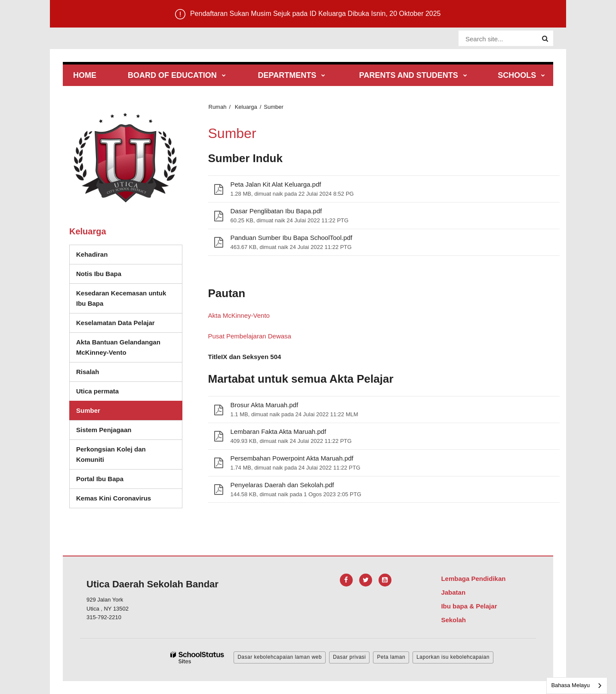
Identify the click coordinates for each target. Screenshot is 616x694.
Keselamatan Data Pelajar (115, 323)
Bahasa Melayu (570, 685)
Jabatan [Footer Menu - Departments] (453, 592)
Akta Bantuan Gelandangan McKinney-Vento (118, 347)
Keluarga (246, 107)
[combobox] (577, 686)
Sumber (88, 410)
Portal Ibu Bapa (100, 479)
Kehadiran (92, 254)
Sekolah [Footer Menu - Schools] (453, 620)
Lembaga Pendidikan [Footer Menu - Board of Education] (473, 579)
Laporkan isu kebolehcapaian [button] (453, 657)
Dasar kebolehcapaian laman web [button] (280, 657)
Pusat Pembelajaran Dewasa (250, 336)
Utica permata (97, 391)
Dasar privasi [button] (350, 657)
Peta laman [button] (391, 657)
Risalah (88, 372)
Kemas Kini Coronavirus (114, 498)
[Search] (545, 39)
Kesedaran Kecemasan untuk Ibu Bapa (121, 298)
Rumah (218, 107)
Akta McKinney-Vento (239, 315)
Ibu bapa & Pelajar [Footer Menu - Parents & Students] (469, 606)
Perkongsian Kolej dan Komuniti (111, 454)
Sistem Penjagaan (104, 430)
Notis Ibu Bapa (99, 274)
